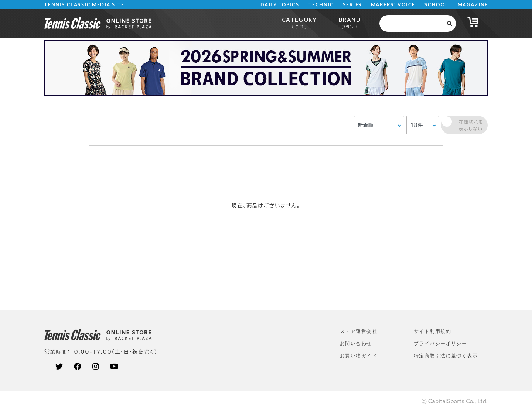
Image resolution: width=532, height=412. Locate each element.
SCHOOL (436, 5)
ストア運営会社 (359, 331)
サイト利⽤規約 (432, 331)
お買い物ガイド (359, 356)
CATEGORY (299, 23)
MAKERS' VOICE (393, 5)
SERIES (352, 5)
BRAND (350, 23)
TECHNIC (321, 5)
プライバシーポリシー (440, 344)
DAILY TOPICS (280, 5)
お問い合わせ (356, 344)
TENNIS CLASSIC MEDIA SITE (84, 5)
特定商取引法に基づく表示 (446, 356)
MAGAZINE (473, 5)
